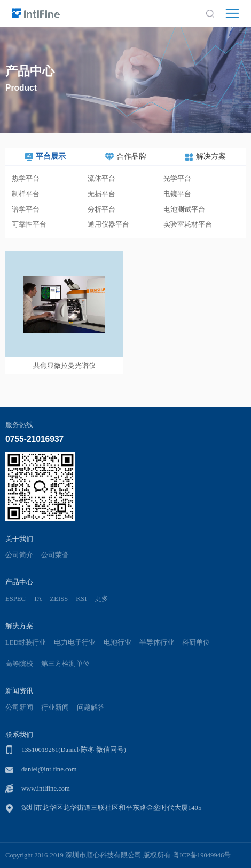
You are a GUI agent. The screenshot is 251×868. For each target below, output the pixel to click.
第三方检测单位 (65, 664)
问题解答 (91, 708)
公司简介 (19, 555)
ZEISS (59, 599)
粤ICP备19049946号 (202, 855)
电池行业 (117, 642)
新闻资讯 (19, 691)
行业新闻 (55, 708)
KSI (81, 599)
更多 (101, 599)
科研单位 (196, 642)
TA (38, 599)
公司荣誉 (55, 555)
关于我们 (19, 539)
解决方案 (19, 626)
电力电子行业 (75, 642)
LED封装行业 (26, 642)
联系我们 (19, 734)
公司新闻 (19, 708)
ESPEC (15, 599)
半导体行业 (157, 642)
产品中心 (19, 582)
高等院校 (19, 664)
